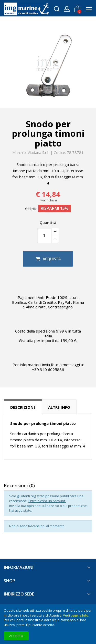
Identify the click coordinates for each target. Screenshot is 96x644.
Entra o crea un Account (47, 501)
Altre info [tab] (59, 407)
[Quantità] (44, 236)
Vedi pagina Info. (76, 615)
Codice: (60, 153)
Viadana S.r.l (38, 152)
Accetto (16, 636)
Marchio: (19, 153)
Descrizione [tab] (23, 407)
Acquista (48, 259)
